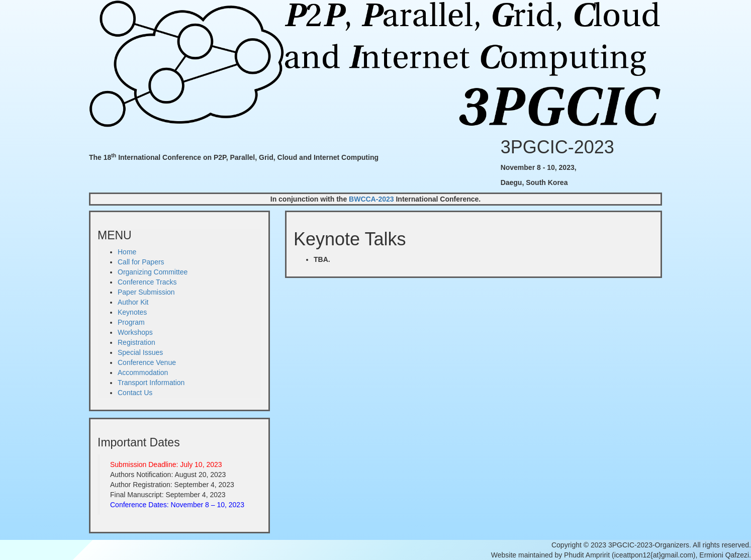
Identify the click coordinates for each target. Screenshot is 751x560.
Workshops (135, 332)
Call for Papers (141, 262)
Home (127, 252)
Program (131, 322)
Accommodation (143, 372)
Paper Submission (146, 292)
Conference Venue (147, 362)
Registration (136, 342)
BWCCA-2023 (371, 199)
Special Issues (140, 352)
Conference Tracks (147, 282)
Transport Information (151, 383)
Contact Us (135, 393)
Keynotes (132, 312)
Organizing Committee (153, 272)
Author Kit (133, 302)
